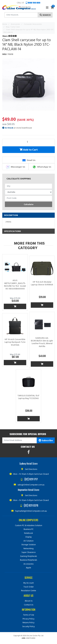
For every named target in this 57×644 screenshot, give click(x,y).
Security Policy (29, 627)
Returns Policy (29, 623)
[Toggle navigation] (47, 8)
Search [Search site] (45, 15)
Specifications (13, 231)
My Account (29, 583)
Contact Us (29, 605)
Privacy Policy (29, 619)
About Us (29, 601)
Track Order (29, 587)
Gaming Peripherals (29, 556)
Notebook (29, 533)
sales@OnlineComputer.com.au (29, 485)
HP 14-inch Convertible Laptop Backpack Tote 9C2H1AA (15, 342)
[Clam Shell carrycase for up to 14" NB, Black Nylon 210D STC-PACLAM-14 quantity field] (29, 142)
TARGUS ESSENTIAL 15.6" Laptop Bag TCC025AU (29, 397)
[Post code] (29, 198)
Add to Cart (29, 150)
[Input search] (21, 15)
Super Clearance (29, 552)
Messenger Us (15, 167)
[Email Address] (20, 440)
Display (29, 537)
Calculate (29, 205)
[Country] (29, 192)
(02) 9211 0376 (31, 506)
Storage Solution (29, 545)
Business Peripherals (29, 560)
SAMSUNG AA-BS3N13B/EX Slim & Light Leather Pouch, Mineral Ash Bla (42, 342)
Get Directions (29, 469)
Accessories (29, 564)
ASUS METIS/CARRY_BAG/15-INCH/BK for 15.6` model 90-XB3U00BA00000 (15, 285)
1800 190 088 (33, 3)
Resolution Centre (29, 591)
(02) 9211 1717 (31, 479)
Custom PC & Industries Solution (29, 526)
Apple (29, 568)
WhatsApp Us (42, 167)
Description (11, 215)
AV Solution (29, 541)
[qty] (29, 186)
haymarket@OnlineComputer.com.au (29, 511)
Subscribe (46, 441)
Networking (29, 549)
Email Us (29, 160)
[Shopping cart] (52, 8)
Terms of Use (29, 615)
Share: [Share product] (10, 36)
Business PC (29, 529)
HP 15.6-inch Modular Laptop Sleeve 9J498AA (42, 283)
